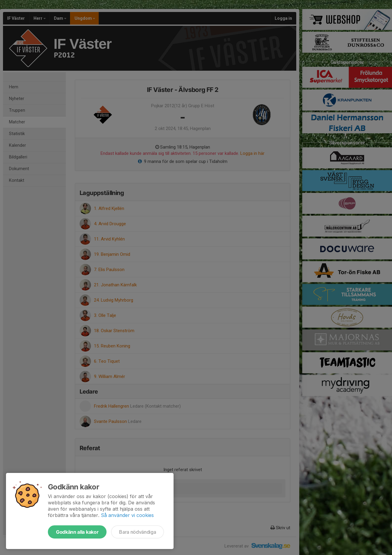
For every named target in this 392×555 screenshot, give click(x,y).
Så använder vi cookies (127, 515)
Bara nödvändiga (137, 532)
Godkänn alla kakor (77, 532)
